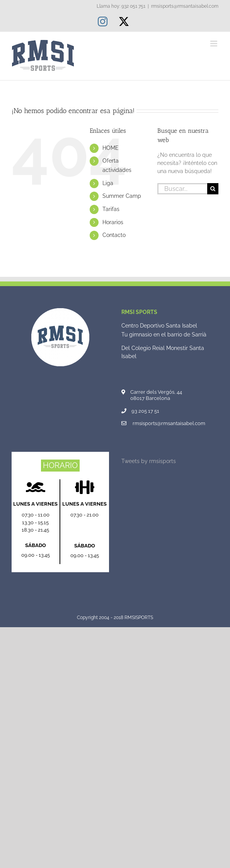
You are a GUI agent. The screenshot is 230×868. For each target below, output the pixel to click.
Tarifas (111, 209)
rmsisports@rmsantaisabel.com (185, 6)
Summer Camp (122, 196)
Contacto (114, 235)
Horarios (113, 222)
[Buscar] (213, 189)
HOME (111, 148)
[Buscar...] (182, 189)
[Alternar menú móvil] (214, 44)
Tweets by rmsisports (149, 461)
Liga (108, 183)
